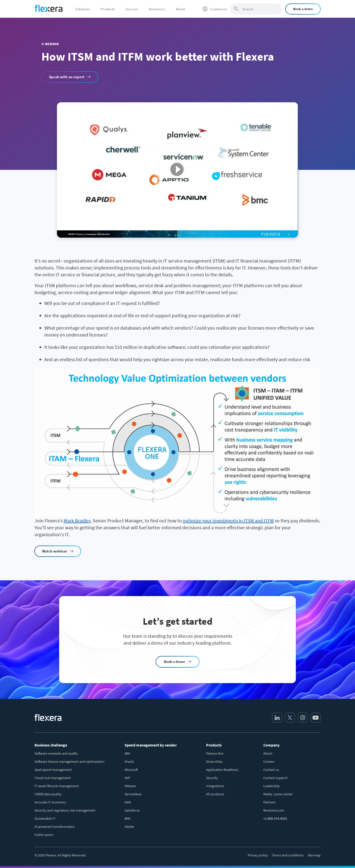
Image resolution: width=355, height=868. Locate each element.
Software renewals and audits (56, 753)
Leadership (271, 786)
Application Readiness (222, 770)
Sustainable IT (45, 818)
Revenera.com (274, 810)
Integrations (215, 786)
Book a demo (303, 9)
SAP (127, 778)
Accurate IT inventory (50, 802)
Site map (314, 855)
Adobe (129, 827)
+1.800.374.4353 (275, 818)
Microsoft (131, 770)
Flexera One (215, 753)
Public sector (44, 835)
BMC (128, 818)
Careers (269, 762)
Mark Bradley (77, 521)
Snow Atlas (214, 762)
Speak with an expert (67, 77)
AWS (128, 802)
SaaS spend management (53, 770)
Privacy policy (258, 855)
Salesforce (132, 810)
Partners (269, 802)
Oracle (129, 762)
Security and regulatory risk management (65, 810)
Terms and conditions (288, 855)
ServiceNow (133, 794)
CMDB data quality (48, 794)
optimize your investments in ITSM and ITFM (228, 521)
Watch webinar (55, 551)
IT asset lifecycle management (57, 786)
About (268, 753)
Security (212, 778)
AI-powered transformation (55, 827)
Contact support (275, 778)
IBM (127, 753)
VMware (130, 786)
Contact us (271, 770)
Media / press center (278, 794)
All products (215, 794)
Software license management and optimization (70, 762)
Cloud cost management (53, 778)
